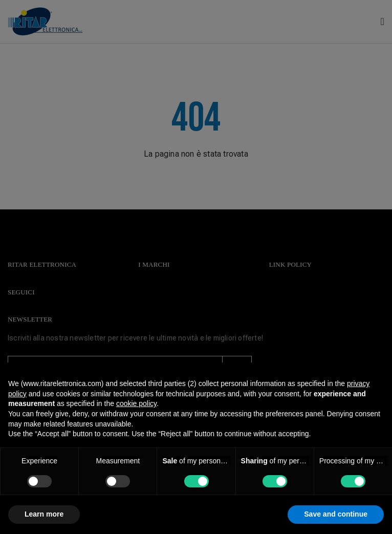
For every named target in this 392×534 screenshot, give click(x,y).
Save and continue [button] (336, 514)
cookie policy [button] (136, 403)
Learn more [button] (44, 514)
